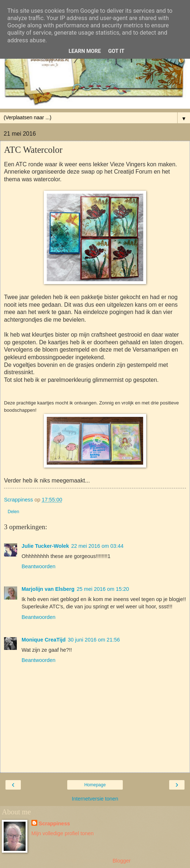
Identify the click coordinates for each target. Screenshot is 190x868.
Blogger (121, 861)
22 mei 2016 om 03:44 (97, 546)
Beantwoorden (39, 566)
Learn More (85, 51)
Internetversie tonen (95, 799)
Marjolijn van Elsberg (48, 589)
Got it (116, 51)
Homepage (95, 785)
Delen (13, 512)
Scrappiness (54, 824)
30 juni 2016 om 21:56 (94, 640)
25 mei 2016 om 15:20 (103, 589)
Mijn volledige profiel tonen (62, 833)
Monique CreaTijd (43, 640)
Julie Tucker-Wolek (45, 546)
